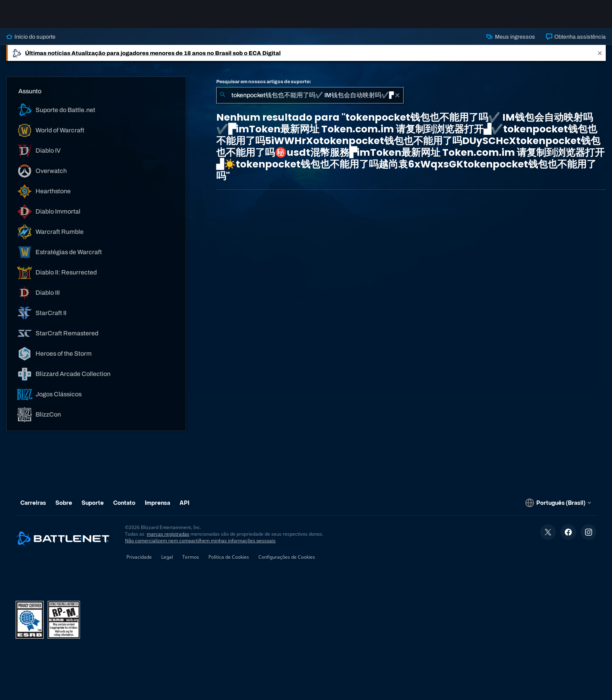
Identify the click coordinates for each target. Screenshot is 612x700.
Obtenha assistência (576, 37)
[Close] (600, 53)
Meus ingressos (511, 37)
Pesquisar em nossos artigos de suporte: (264, 82)
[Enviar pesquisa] (222, 95)
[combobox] (310, 95)
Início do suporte (31, 37)
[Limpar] (397, 95)
